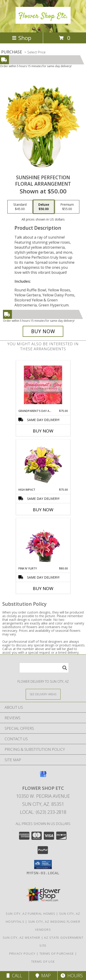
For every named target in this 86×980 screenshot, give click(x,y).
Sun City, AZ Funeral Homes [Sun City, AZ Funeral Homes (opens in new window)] (31, 914)
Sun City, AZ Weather (21, 938)
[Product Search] (44, 668)
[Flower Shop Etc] (43, 21)
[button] (43, 864)
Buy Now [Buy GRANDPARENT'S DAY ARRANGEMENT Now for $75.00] (43, 431)
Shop (22, 38)
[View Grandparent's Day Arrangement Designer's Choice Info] (43, 385)
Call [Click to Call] (14, 976)
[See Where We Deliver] (43, 694)
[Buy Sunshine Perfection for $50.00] (43, 331)
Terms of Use (43, 962)
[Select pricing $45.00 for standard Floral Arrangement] (20, 207)
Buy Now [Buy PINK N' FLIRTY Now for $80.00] (43, 588)
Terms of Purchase (57, 954)
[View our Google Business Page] (43, 776)
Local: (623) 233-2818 (43, 812)
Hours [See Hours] (72, 976)
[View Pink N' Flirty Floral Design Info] (43, 542)
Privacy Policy (22, 954)
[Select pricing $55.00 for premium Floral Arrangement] (67, 207)
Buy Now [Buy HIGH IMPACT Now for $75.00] (43, 510)
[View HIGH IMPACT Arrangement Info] (43, 464)
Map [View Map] (43, 976)
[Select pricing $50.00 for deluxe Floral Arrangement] (44, 207)
